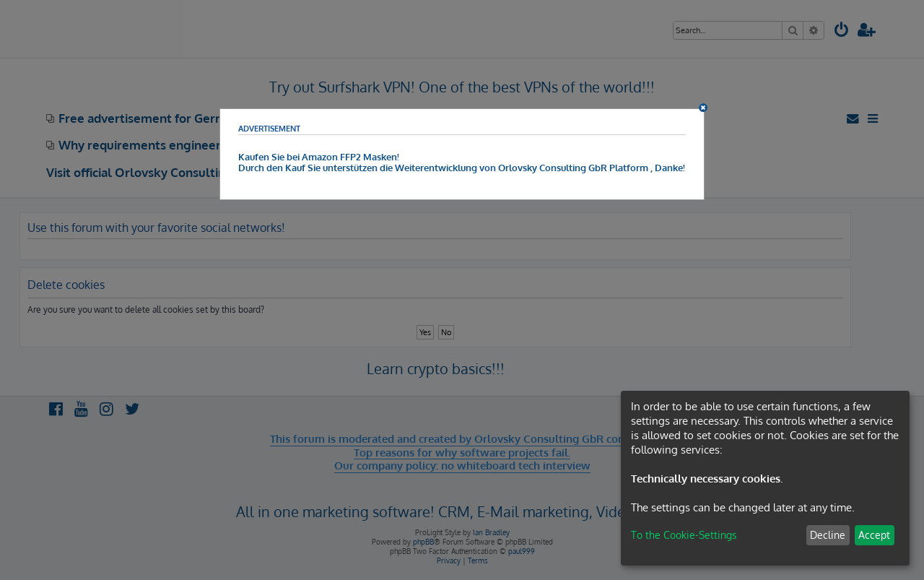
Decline (828, 535)
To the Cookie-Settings (684, 535)
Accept (874, 535)
